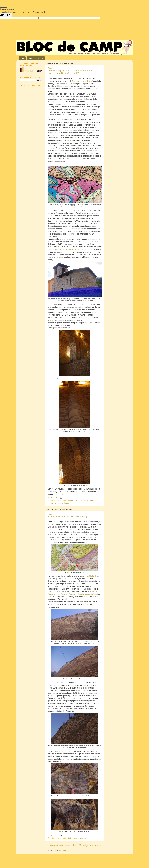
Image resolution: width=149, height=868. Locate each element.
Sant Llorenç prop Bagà (82, 81)
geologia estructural (86, 500)
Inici (75, 845)
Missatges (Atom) (66, 850)
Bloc (23, 58)
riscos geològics (63, 503)
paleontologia (81, 838)
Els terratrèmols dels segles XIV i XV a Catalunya (72, 249)
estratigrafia (71, 838)
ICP (86, 542)
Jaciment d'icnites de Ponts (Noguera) (67, 517)
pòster (69, 140)
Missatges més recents (59, 845)
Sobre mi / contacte (36, 58)
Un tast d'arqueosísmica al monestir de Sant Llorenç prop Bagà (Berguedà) (70, 72)
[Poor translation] (8, 15)
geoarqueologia (72, 500)
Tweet (50, 68)
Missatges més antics (90, 845)
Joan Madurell (90, 576)
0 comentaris (52, 498)
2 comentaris (52, 835)
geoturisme (52, 503)
